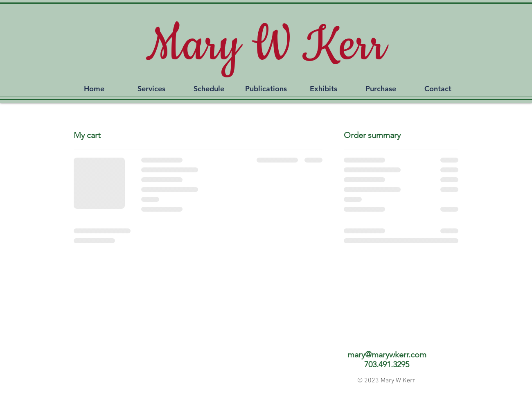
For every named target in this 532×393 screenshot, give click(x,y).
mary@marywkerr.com (387, 355)
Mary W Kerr (266, 46)
